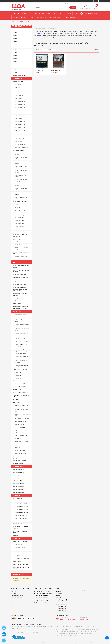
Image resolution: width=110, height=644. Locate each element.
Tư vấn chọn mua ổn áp (34, 14)
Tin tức (69, 14)
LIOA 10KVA (65, 640)
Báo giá (39, 1)
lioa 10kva (23, 17)
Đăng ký (88, 8)
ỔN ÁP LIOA (18, 640)
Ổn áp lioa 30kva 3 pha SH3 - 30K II (43, 590)
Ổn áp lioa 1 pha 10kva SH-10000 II (43, 588)
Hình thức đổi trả (60, 600)
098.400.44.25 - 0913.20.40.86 (69, 616)
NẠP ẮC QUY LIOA (93, 640)
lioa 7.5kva (15, 17)
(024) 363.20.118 (84, 616)
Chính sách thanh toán (62, 598)
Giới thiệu (14, 588)
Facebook (84, 587)
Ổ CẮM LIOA (45, 640)
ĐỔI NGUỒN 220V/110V (82, 640)
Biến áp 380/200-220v (41, 17)
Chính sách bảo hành (61, 602)
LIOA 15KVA (72, 640)
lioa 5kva (76, 14)
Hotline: (91, 14)
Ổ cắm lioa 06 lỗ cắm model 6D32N (43, 598)
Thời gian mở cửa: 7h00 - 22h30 (19, 1)
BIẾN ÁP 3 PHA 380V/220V (28, 640)
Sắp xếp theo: (37, 50)
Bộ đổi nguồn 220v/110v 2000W (42, 594)
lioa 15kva (31, 17)
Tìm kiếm (58, 588)
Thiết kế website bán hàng (42, 643)
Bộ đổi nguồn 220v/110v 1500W (42, 592)
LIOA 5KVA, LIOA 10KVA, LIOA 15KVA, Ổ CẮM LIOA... (59, 4)
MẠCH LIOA (38, 640)
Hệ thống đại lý (46, 14)
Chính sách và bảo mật (17, 596)
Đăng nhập (83, 8)
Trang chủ (16, 14)
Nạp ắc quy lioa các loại (40, 600)
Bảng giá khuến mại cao (17, 592)
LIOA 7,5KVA (59, 640)
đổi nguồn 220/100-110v (54, 17)
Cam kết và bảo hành (17, 594)
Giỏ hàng (58, 594)
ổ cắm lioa (65, 17)
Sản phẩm (55, 14)
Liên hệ (13, 598)
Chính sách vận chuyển (62, 605)
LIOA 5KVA (52, 640)
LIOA (13, 640)
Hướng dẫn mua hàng (62, 596)
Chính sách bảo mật (61, 607)
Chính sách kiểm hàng (62, 604)
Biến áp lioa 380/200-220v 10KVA (42, 596)
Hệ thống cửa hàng (31, 1)
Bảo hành (63, 14)
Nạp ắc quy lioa (74, 17)
